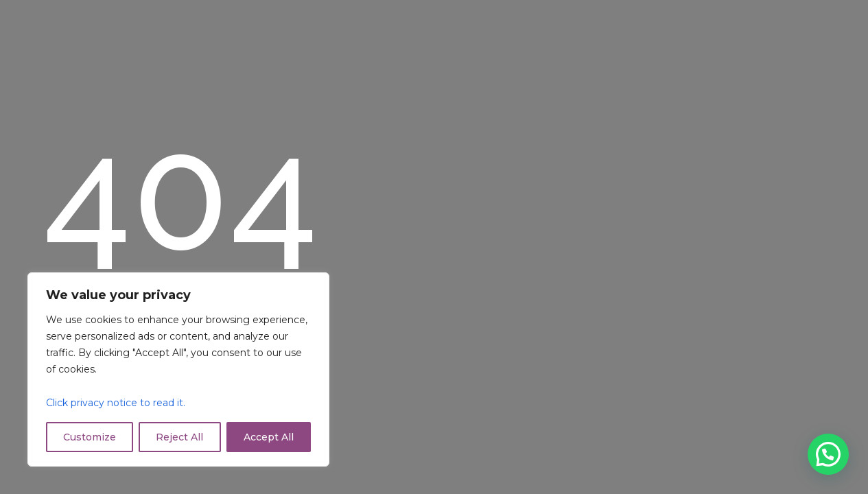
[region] (178, 369)
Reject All (179, 437)
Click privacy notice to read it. (116, 403)
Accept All (269, 437)
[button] (828, 454)
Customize (90, 437)
